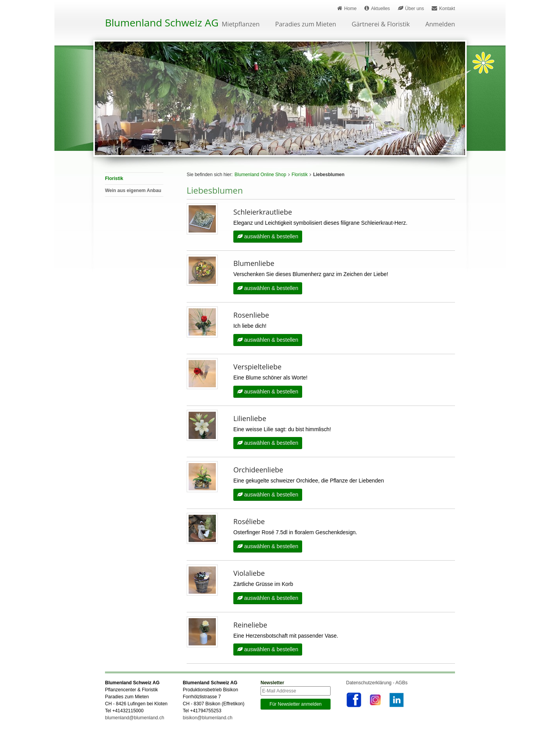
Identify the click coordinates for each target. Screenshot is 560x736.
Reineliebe (250, 626)
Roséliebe (249, 522)
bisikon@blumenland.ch (208, 719)
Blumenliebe (254, 264)
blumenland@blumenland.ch (135, 719)
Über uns (411, 8)
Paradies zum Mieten (306, 25)
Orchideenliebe (258, 470)
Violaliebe (249, 574)
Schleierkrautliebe (263, 212)
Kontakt (443, 8)
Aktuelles (377, 8)
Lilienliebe (250, 419)
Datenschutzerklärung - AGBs (377, 684)
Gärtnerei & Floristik (381, 25)
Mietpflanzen (241, 25)
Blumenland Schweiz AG (162, 23)
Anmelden (440, 25)
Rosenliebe (251, 315)
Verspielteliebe (257, 367)
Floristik (300, 175)
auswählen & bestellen (268, 237)
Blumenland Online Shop (260, 175)
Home (347, 8)
